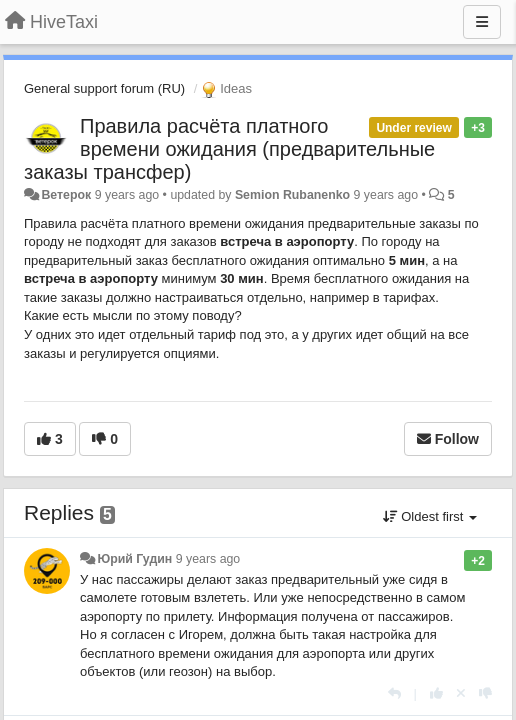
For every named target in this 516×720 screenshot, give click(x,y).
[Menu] (482, 22)
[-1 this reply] (485, 693)
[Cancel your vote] (461, 693)
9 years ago (208, 559)
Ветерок (66, 195)
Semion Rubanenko (292, 195)
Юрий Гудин (134, 559)
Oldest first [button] (430, 516)
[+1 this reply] (436, 693)
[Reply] (394, 693)
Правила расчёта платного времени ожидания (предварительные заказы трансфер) (229, 149)
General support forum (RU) (104, 88)
